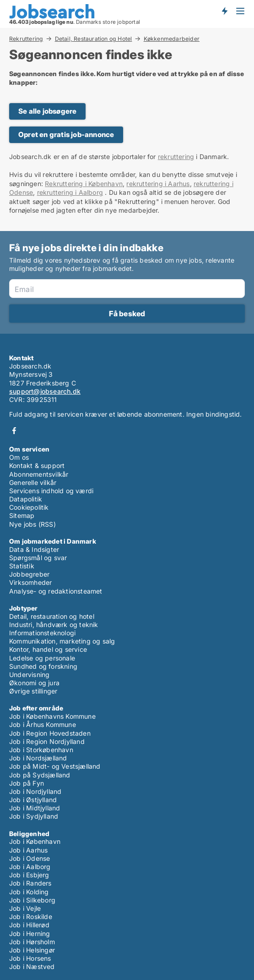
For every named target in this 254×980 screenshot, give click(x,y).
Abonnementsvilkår (39, 474)
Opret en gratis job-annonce (66, 135)
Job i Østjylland (33, 800)
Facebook (14, 431)
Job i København (35, 841)
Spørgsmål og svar (38, 558)
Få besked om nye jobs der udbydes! (224, 11)
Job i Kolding (29, 892)
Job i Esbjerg (29, 875)
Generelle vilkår (33, 482)
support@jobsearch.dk (45, 391)
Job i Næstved (32, 966)
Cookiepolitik (29, 507)
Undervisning (29, 674)
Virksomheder (30, 582)
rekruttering (176, 157)
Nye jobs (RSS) (32, 524)
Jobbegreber (29, 574)
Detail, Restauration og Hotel (94, 39)
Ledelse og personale (42, 658)
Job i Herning (30, 933)
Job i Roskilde (31, 917)
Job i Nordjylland (35, 791)
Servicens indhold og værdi (51, 491)
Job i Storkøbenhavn (41, 750)
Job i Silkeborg (32, 900)
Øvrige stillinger (33, 691)
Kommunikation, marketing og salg (62, 641)
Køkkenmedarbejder (172, 39)
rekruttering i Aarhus (158, 184)
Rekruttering (26, 39)
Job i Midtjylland (35, 808)
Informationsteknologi (42, 633)
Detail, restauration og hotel (52, 616)
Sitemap (22, 515)
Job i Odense (30, 858)
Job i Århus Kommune (43, 724)
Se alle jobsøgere (47, 111)
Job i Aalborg (30, 867)
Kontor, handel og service (48, 649)
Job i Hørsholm (32, 942)
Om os (19, 457)
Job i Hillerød (29, 925)
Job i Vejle (25, 908)
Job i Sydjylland (34, 816)
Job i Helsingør (32, 950)
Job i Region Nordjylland (47, 741)
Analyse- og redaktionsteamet (56, 591)
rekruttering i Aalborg (70, 192)
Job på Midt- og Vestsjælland (55, 766)
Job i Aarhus (28, 850)
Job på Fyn (27, 783)
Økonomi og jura (34, 683)
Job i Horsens (30, 958)
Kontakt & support (37, 465)
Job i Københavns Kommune (52, 716)
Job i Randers (30, 883)
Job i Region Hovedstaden (50, 733)
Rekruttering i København (84, 184)
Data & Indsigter (34, 549)
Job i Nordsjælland (38, 758)
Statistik (22, 566)
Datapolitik (26, 499)
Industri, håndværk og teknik (54, 625)
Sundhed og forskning (43, 666)
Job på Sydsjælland (40, 775)
